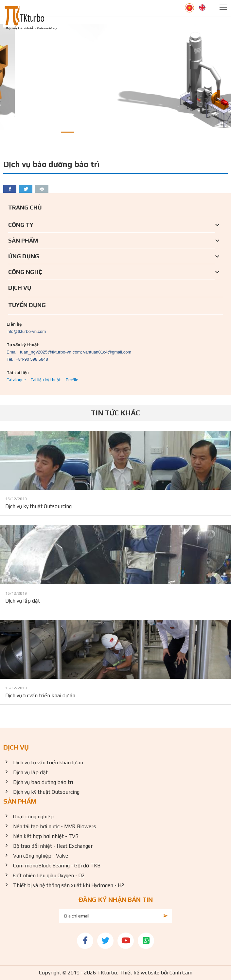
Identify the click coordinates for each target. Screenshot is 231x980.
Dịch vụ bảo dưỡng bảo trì (43, 782)
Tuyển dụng (27, 305)
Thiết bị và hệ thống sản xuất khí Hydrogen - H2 (69, 885)
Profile (72, 380)
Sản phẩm (23, 240)
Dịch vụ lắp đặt (23, 601)
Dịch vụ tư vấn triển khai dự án (40, 695)
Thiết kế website (139, 973)
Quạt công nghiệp (33, 817)
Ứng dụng (24, 256)
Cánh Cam (181, 973)
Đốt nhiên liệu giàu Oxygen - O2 (49, 875)
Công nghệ (25, 272)
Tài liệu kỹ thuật (46, 380)
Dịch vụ (20, 288)
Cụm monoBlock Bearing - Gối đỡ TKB (57, 866)
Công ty (21, 225)
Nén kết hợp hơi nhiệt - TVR (46, 836)
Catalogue (16, 380)
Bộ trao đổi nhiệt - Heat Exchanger (53, 846)
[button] (51, 132)
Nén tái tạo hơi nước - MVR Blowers (54, 826)
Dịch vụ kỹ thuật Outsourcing (38, 506)
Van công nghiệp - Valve (41, 856)
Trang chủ (25, 207)
